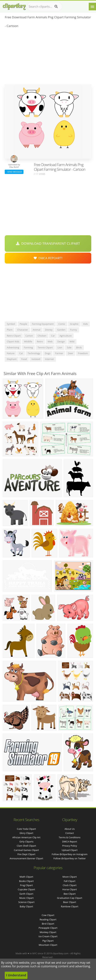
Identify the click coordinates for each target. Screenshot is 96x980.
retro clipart (14, 336)
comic (62, 324)
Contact (70, 833)
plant (10, 330)
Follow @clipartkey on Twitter (70, 858)
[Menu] (92, 7)
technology (34, 353)
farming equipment (43, 324)
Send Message (14, 172)
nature (11, 353)
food (24, 359)
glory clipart (26, 833)
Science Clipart (26, 902)
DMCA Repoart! (48, 258)
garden (61, 330)
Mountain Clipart (48, 945)
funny (74, 330)
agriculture (66, 336)
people (23, 324)
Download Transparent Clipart (48, 243)
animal (37, 330)
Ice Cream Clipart (48, 936)
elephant (12, 359)
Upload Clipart (70, 850)
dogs (48, 353)
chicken (42, 336)
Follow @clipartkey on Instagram (70, 854)
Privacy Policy (70, 846)
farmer (59, 353)
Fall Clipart (70, 881)
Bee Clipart (70, 894)
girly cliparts (26, 842)
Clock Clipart (70, 885)
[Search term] (45, 7)
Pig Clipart (48, 941)
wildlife (28, 341)
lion (60, 347)
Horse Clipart (70, 889)
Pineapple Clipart (48, 928)
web (50, 341)
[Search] (56, 7)
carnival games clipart (26, 850)
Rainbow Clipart (70, 906)
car (53, 336)
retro (40, 341)
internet (49, 359)
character (22, 330)
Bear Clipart (70, 902)
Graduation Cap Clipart (70, 898)
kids (86, 324)
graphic (74, 324)
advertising (13, 347)
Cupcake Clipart (26, 889)
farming (28, 347)
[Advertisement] (48, 57)
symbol (11, 324)
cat (21, 353)
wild (72, 341)
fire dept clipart (26, 854)
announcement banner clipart (26, 858)
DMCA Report (70, 842)
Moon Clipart (70, 877)
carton (29, 336)
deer (70, 353)
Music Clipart (26, 898)
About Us (70, 829)
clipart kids (13, 341)
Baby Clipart (26, 906)
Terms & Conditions (70, 837)
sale (69, 347)
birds (79, 347)
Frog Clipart (26, 885)
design (61, 341)
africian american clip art (26, 837)
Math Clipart (26, 877)
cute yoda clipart (26, 829)
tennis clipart (45, 347)
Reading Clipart (48, 919)
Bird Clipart (48, 924)
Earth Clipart (26, 894)
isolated (36, 359)
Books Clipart (26, 881)
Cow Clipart (48, 915)
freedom (83, 353)
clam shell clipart (26, 846)
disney (49, 330)
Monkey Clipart (48, 932)
